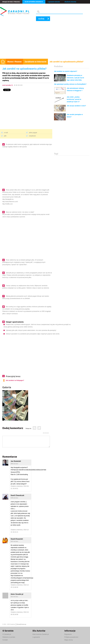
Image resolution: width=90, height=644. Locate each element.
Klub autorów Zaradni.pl (34, 2)
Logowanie (36, 637)
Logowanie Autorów (54, 2)
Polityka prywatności (71, 637)
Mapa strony (69, 640)
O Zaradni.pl (7, 634)
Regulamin (68, 634)
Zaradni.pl (13, 624)
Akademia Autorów (70, 2)
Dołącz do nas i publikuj (11, 2)
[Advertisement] (45, 41)
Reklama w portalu (9, 637)
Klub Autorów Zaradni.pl (41, 634)
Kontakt (5, 640)
